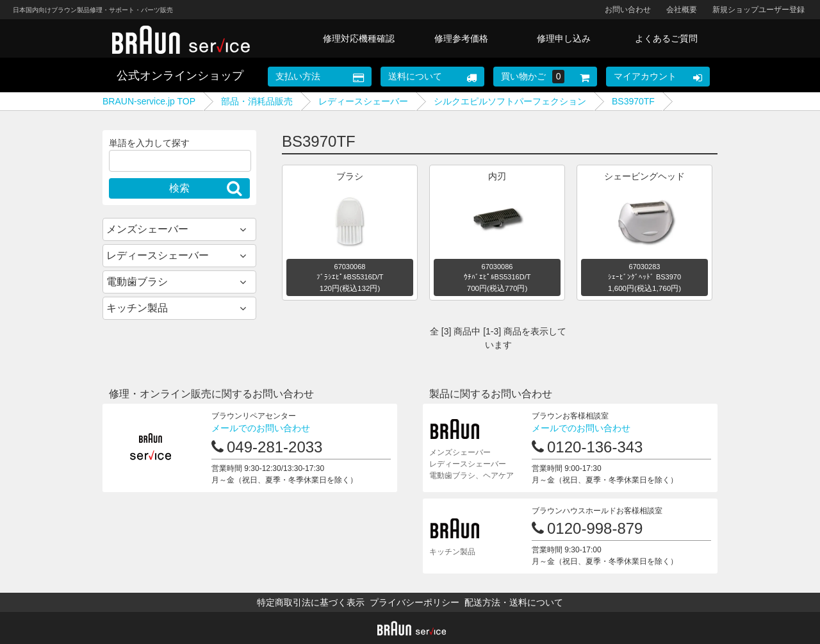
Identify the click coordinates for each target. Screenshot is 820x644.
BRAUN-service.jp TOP (149, 101)
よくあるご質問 (666, 38)
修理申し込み (564, 38)
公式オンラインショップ (180, 76)
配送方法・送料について (514, 602)
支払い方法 (298, 76)
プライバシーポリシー (414, 602)
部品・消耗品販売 (257, 101)
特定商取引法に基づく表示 (311, 602)
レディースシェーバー (363, 101)
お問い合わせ (628, 10)
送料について (415, 76)
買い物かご (533, 77)
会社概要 (682, 10)
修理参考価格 (461, 38)
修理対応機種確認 (359, 38)
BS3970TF (633, 101)
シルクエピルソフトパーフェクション (510, 101)
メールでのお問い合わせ (261, 428)
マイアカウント (645, 76)
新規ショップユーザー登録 (758, 10)
